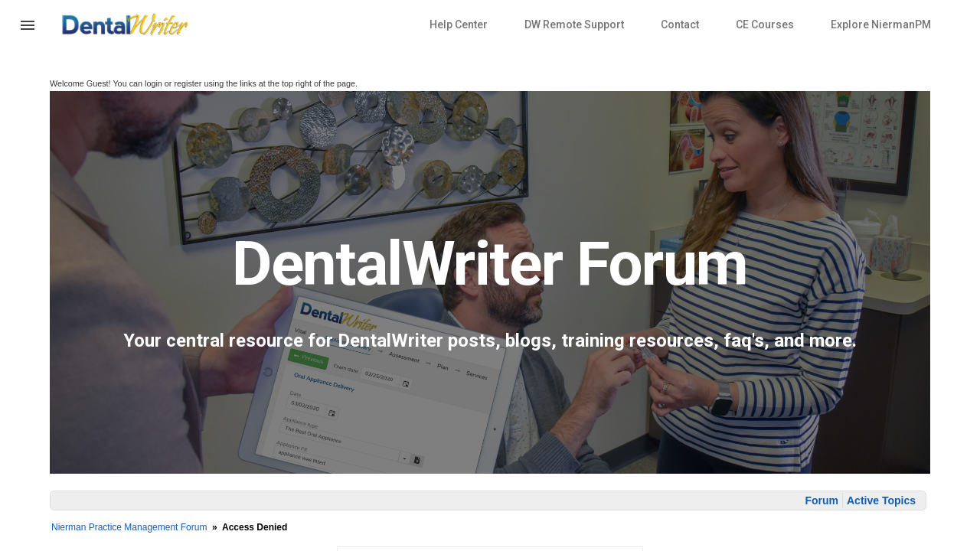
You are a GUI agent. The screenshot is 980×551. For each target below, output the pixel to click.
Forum (822, 500)
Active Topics (881, 500)
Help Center (459, 24)
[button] (28, 34)
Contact (680, 24)
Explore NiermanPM (881, 24)
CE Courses (765, 24)
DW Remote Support (574, 24)
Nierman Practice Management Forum (129, 527)
